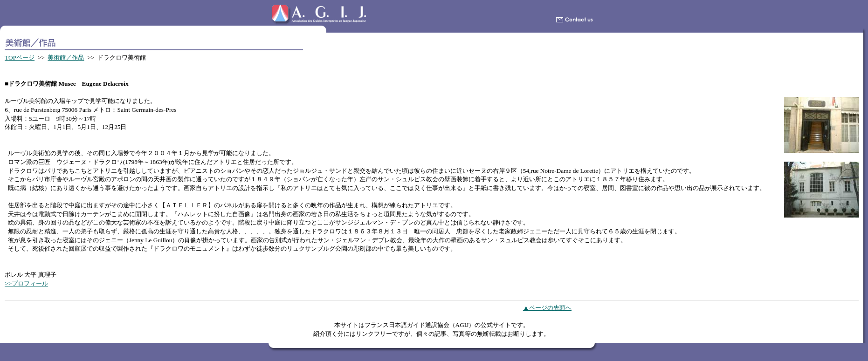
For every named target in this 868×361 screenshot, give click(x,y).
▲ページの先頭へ (547, 308)
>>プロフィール (26, 283)
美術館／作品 (66, 58)
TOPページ (20, 58)
